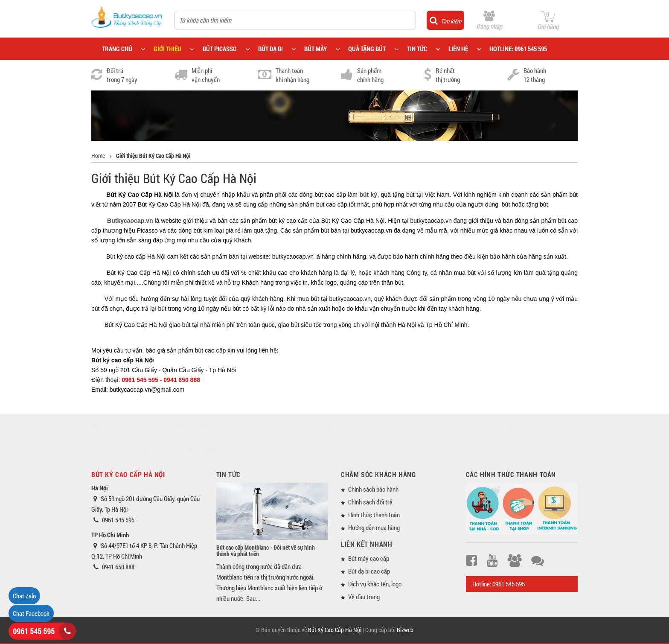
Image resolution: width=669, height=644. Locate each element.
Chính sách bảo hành (373, 489)
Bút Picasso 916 (266, 425)
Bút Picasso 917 (343, 425)
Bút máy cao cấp (369, 558)
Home (98, 156)
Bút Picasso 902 (130, 448)
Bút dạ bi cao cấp (369, 571)
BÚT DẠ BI (271, 49)
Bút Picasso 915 (188, 425)
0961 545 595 (34, 631)
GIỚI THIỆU (167, 49)
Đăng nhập (489, 26)
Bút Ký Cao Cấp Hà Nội (335, 630)
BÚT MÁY (316, 49)
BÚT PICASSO (220, 49)
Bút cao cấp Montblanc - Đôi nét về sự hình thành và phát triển (266, 551)
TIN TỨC (417, 49)
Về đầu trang (364, 597)
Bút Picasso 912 (111, 425)
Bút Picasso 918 (207, 448)
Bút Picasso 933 (420, 425)
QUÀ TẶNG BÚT (367, 49)
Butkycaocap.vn (130, 221)
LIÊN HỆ (458, 49)
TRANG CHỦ (117, 49)
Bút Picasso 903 (497, 425)
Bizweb (405, 630)
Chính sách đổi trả (370, 502)
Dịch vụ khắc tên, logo (375, 584)
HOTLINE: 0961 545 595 (518, 49)
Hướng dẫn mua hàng (374, 527)
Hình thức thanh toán (374, 515)
